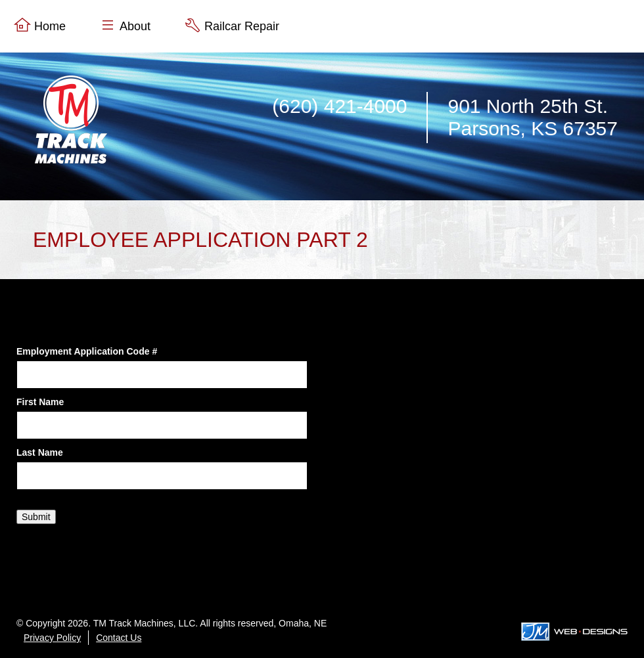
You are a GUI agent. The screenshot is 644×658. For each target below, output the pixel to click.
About (135, 26)
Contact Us (119, 638)
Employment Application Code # (87, 351)
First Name (40, 402)
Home (50, 26)
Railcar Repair (242, 26)
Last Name (40, 452)
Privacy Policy (52, 638)
